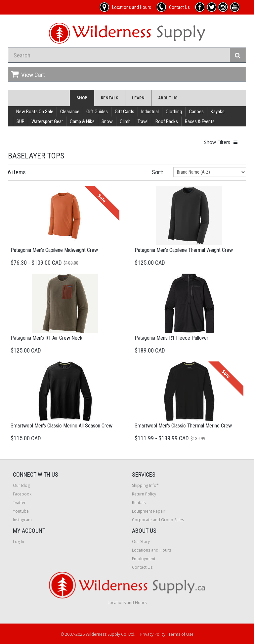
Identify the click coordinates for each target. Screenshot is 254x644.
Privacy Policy (153, 634)
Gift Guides (97, 112)
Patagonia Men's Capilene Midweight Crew (54, 250)
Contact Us (142, 567)
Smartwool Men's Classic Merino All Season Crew (62, 426)
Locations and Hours (151, 550)
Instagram (22, 520)
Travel (143, 121)
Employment (144, 559)
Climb (125, 121)
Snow (107, 121)
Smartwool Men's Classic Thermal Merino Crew (183, 426)
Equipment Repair (149, 511)
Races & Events (200, 121)
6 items (17, 172)
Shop (82, 98)
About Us (168, 98)
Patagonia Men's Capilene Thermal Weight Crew (184, 250)
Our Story (141, 542)
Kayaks (218, 112)
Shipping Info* (145, 485)
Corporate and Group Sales (158, 520)
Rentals (110, 98)
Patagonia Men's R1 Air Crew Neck (46, 338)
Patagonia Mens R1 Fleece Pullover (171, 338)
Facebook (22, 494)
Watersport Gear (47, 121)
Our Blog (21, 485)
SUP (21, 121)
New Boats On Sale (35, 112)
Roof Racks (167, 121)
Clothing (174, 112)
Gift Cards (125, 112)
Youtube (21, 511)
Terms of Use (181, 634)
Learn (138, 98)
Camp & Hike (82, 121)
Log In (19, 542)
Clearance (70, 112)
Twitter (19, 503)
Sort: (158, 172)
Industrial (150, 112)
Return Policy (144, 494)
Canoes (196, 112)
